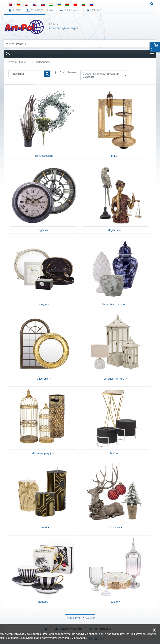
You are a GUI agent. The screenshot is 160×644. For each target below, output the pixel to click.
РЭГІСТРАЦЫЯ (72, 10)
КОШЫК (96, 10)
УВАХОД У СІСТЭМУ (42, 10)
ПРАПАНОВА (41, 62)
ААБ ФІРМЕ (74, 618)
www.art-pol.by (17, 62)
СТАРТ (17, 10)
